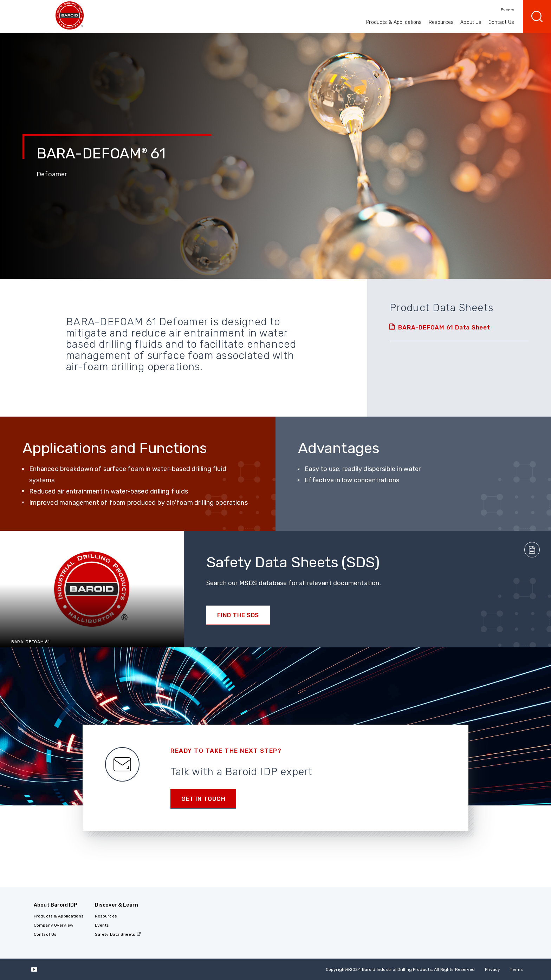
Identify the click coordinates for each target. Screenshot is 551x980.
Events (507, 10)
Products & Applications (394, 22)
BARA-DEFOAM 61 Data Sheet (444, 327)
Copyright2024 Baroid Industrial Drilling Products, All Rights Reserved (400, 969)
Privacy (493, 969)
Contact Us (501, 22)
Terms (516, 969)
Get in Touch (203, 799)
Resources (441, 22)
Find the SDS (238, 615)
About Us (471, 22)
